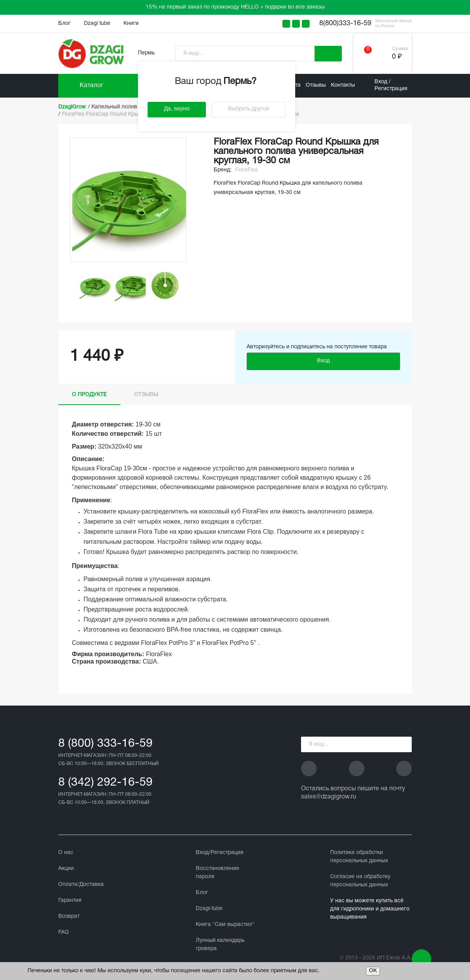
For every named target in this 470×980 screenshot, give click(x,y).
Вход (323, 361)
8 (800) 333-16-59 (105, 744)
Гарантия (70, 901)
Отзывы (316, 85)
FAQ (64, 932)
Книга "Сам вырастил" (225, 925)
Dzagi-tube (209, 909)
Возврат (69, 916)
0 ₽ (397, 57)
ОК (373, 971)
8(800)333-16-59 (345, 24)
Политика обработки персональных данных (359, 857)
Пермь (146, 53)
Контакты (343, 85)
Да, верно (177, 109)
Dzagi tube (97, 24)
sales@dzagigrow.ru (329, 797)
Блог (64, 24)
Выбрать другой (249, 109)
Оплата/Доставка (81, 885)
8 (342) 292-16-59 (105, 783)
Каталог (91, 86)
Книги (131, 24)
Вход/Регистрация (220, 853)
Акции (66, 869)
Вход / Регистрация (391, 85)
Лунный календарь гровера (220, 945)
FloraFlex (246, 170)
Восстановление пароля (218, 873)
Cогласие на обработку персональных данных (360, 881)
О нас (66, 853)
